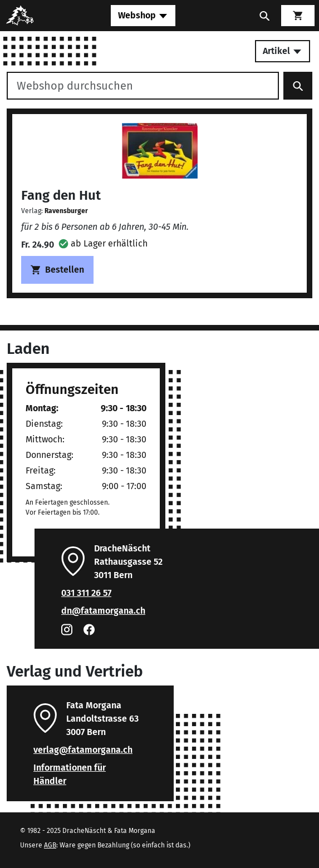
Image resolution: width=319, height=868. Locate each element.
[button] (103, 243)
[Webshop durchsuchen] (143, 86)
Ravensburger (66, 211)
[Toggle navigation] (143, 16)
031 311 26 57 (86, 593)
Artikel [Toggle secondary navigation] (283, 51)
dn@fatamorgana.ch (103, 611)
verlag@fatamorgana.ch (83, 750)
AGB (50, 845)
